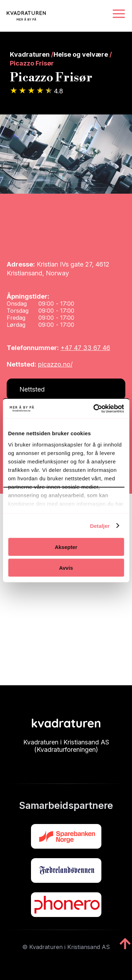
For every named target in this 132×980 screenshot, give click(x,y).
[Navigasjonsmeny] (119, 14)
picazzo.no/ (55, 364)
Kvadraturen (30, 54)
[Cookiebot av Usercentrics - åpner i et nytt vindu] (94, 408)
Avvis (66, 567)
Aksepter (66, 547)
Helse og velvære (81, 54)
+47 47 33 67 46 (85, 348)
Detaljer (100, 526)
